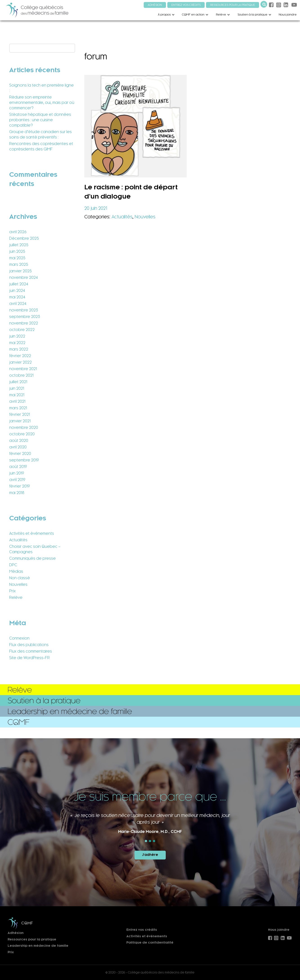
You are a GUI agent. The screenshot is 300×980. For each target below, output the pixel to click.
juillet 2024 (19, 284)
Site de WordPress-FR (29, 658)
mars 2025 (19, 264)
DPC (13, 565)
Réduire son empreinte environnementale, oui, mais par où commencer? (42, 103)
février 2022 (20, 356)
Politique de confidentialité (150, 943)
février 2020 (20, 454)
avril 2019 (17, 480)
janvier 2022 (20, 362)
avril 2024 (18, 304)
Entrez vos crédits (142, 930)
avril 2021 (17, 401)
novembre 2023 (24, 310)
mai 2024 (17, 297)
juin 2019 (17, 473)
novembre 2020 (24, 427)
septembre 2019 (24, 460)
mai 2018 (17, 493)
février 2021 (20, 414)
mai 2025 (17, 258)
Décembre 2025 (24, 238)
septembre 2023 (25, 317)
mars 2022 (19, 349)
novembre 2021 (23, 369)
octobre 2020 (22, 434)
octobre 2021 (21, 375)
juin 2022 (17, 336)
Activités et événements (32, 533)
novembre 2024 (24, 277)
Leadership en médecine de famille (38, 946)
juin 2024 (17, 291)
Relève (16, 597)
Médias (16, 571)
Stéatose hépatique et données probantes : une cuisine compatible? (40, 120)
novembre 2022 (24, 323)
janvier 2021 (20, 421)
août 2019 (18, 467)
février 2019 (20, 486)
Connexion (19, 638)
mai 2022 (17, 343)
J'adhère (150, 855)
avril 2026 (18, 232)
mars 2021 (18, 408)
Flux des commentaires (31, 651)
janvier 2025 (20, 271)
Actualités (18, 540)
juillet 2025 (19, 245)
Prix (12, 591)
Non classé (20, 578)
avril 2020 (18, 447)
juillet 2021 (18, 382)
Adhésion (16, 933)
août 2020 (19, 441)
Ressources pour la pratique (32, 939)
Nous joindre (279, 930)
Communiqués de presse (32, 558)
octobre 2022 (22, 330)
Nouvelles (18, 584)
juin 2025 (17, 251)
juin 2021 (17, 388)
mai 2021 (17, 395)
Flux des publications (29, 645)
